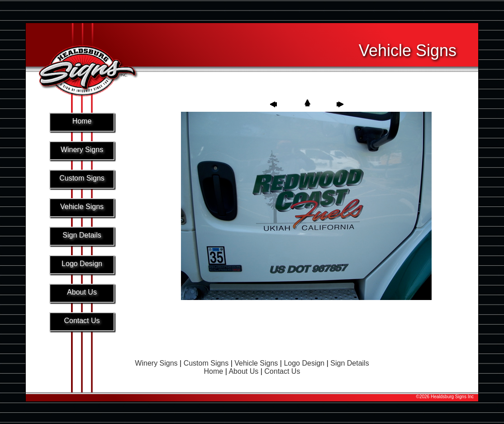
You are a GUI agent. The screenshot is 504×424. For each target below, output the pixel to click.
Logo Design (304, 363)
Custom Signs (206, 363)
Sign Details (349, 363)
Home (214, 371)
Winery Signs (156, 363)
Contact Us (282, 371)
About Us (243, 371)
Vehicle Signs (256, 363)
